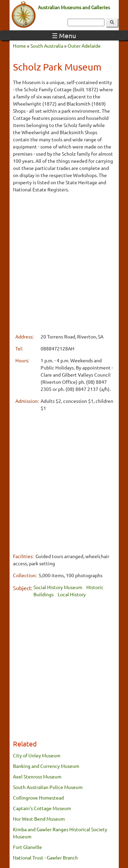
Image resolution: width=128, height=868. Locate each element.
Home (19, 46)
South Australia (47, 46)
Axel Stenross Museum (37, 776)
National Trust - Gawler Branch (45, 857)
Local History (72, 594)
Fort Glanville (27, 847)
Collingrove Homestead (38, 798)
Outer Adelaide (84, 46)
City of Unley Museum (37, 755)
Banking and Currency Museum (46, 766)
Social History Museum (58, 587)
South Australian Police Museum (48, 787)
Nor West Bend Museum (39, 819)
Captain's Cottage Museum (42, 808)
